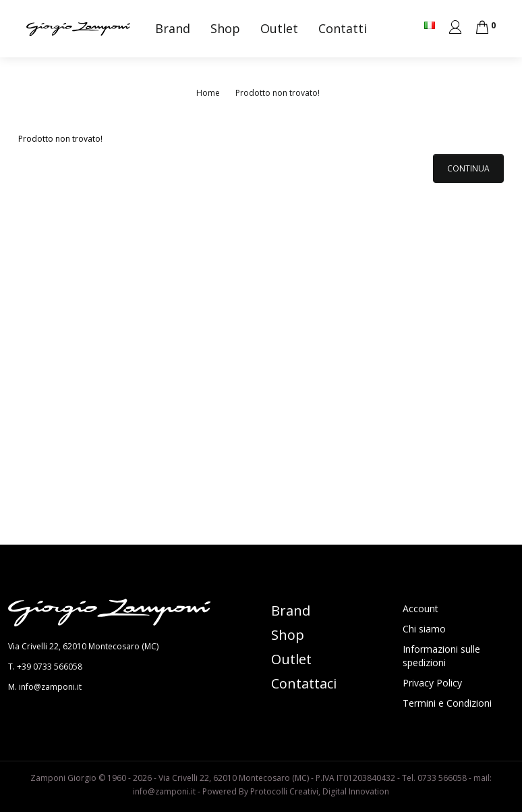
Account (420, 608)
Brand (173, 28)
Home (208, 93)
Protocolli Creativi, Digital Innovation (320, 791)
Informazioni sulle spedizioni (441, 656)
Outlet (279, 28)
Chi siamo (424, 629)
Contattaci (304, 683)
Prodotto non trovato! (278, 93)
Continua (468, 168)
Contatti (343, 28)
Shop (225, 28)
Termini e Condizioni (447, 703)
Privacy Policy (432, 683)
